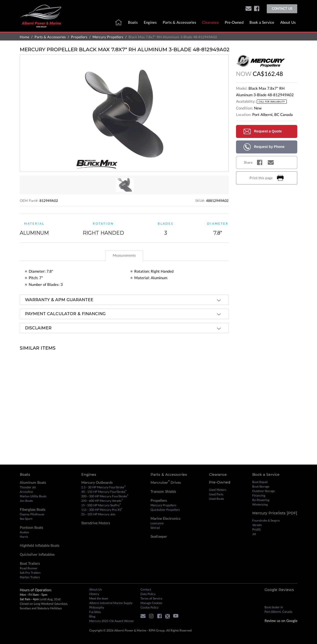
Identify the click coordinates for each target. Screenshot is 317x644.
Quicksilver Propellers (165, 510)
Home (24, 37)
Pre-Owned (234, 22)
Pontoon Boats (31, 527)
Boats (133, 22)
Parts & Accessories (179, 22)
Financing (259, 495)
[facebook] (257, 9)
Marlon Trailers (30, 577)
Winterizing (260, 504)
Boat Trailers (30, 563)
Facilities (95, 612)
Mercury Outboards (97, 482)
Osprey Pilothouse (32, 514)
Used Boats (216, 499)
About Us (288, 22)
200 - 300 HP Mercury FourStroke (105, 496)
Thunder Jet (28, 487)
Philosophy (97, 607)
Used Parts (216, 494)
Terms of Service (151, 598)
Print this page (267, 178)
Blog (92, 616)
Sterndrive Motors (96, 523)
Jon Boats (26, 501)
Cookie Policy (149, 607)
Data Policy (148, 594)
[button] (248, 9)
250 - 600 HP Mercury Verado (102, 501)
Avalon (24, 532)
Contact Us (282, 8)
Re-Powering (261, 500)
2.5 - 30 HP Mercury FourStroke (103, 487)
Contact (146, 589)
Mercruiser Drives (166, 482)
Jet (254, 534)
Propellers (79, 37)
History (94, 594)
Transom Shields (163, 491)
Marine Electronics (165, 518)
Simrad (155, 528)
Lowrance (157, 523)
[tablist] (124, 255)
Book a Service (262, 22)
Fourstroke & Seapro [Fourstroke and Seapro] (266, 520)
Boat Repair (260, 482)
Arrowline (26, 492)
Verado (257, 525)
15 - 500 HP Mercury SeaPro (101, 505)
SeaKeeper (159, 536)
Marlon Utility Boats (33, 496)
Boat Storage (261, 486)
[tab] (124, 256)
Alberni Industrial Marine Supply (111, 603)
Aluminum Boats (33, 482)
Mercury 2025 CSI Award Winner (112, 621)
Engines (150, 22)
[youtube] (177, 617)
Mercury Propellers (108, 37)
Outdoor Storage (263, 491)
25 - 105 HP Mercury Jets (98, 514)
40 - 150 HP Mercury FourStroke (104, 492)
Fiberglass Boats (32, 509)
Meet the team (99, 598)
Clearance (210, 22)
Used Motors (218, 490)
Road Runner (29, 568)
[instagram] (152, 617)
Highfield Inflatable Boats (39, 545)
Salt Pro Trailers (30, 573)
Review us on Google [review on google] (281, 621)
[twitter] (169, 617)
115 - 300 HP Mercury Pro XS (102, 510)
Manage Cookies (151, 603)
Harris (24, 537)
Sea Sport (26, 519)
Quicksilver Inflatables (37, 554)
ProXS (256, 529)
